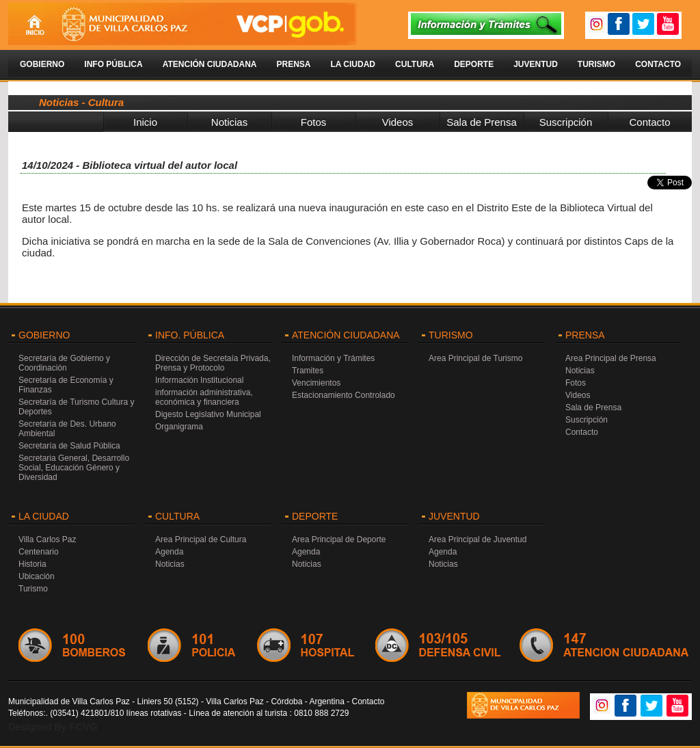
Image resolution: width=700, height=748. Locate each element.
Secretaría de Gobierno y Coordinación (64, 363)
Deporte (474, 64)
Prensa (293, 64)
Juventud (536, 64)
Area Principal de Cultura (201, 539)
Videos (398, 122)
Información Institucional (199, 380)
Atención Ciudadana (210, 64)
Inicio (145, 122)
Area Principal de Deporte (339, 539)
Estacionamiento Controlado (344, 395)
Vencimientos (316, 383)
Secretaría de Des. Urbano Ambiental (67, 429)
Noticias (229, 122)
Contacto (658, 64)
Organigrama (179, 427)
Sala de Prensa (482, 122)
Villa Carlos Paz (47, 539)
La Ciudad (353, 64)
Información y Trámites (333, 358)
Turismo (596, 64)
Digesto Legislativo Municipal (208, 414)
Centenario (39, 552)
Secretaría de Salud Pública (69, 446)
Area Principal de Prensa (611, 358)
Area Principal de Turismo (475, 358)
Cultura (415, 64)
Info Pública (113, 64)
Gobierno (42, 64)
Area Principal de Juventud (477, 539)
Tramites (308, 371)
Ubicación (37, 576)
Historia (32, 564)
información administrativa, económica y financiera (204, 397)
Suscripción (566, 122)
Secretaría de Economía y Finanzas (66, 385)
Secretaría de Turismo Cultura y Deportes (76, 407)
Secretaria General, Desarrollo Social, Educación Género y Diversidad (74, 468)
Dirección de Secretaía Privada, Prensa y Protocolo (213, 363)
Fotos (314, 122)
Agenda (169, 552)
